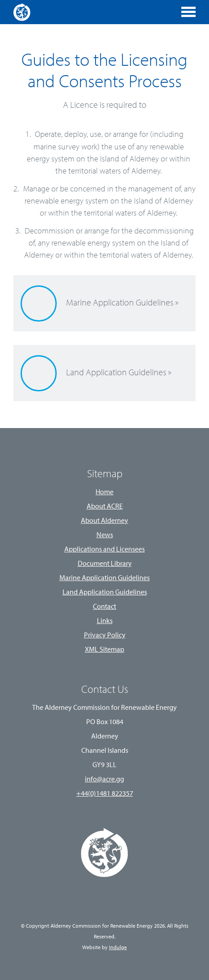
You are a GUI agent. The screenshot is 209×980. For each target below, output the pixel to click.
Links (105, 621)
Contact (104, 607)
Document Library (105, 564)
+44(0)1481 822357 (105, 794)
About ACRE (105, 507)
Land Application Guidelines (105, 593)
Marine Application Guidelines (104, 578)
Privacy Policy (105, 636)
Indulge (118, 948)
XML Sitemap (104, 650)
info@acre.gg (104, 780)
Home (104, 492)
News (105, 535)
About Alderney (104, 521)
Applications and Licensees (104, 550)
